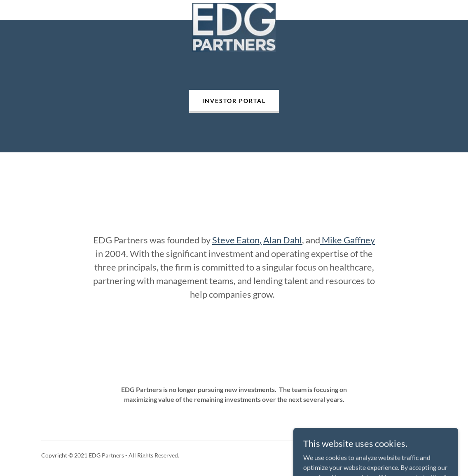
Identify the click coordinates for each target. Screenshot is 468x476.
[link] (234, 10)
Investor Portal (234, 101)
